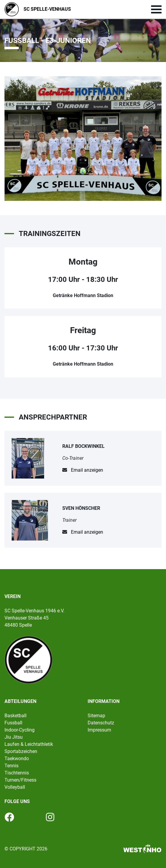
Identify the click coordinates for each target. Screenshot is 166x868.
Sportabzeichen (21, 751)
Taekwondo (17, 758)
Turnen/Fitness (20, 780)
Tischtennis (17, 773)
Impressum (99, 730)
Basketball (15, 716)
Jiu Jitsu (14, 737)
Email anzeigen (87, 470)
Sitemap (96, 716)
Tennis (11, 766)
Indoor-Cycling (20, 730)
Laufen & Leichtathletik (29, 744)
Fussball (13, 723)
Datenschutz (101, 723)
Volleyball (15, 787)
